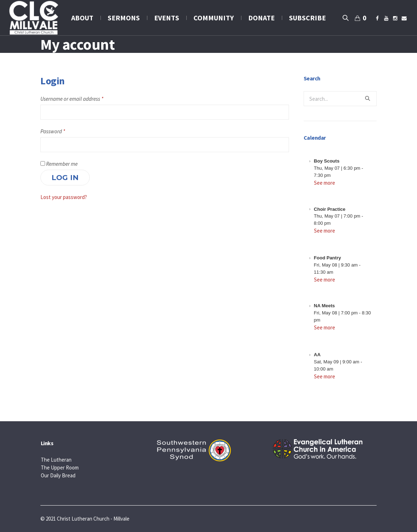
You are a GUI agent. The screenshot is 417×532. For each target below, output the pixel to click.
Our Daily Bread (58, 475)
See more (325, 183)
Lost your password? (64, 197)
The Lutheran (56, 460)
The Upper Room (60, 468)
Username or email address (72, 99)
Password (53, 131)
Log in (65, 178)
